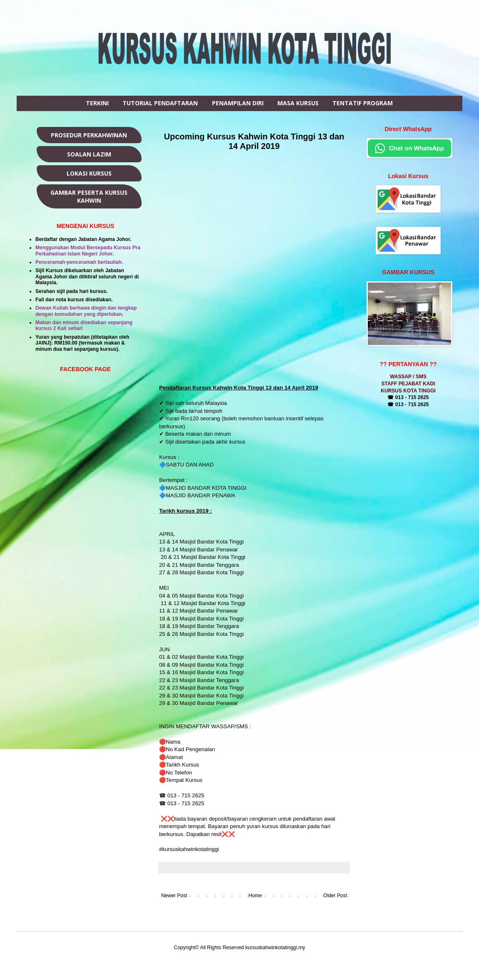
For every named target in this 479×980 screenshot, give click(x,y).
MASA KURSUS (298, 103)
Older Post (335, 896)
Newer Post (174, 896)
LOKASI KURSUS (89, 173)
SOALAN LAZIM (89, 154)
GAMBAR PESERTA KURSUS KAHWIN (89, 196)
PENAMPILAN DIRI (238, 103)
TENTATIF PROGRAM (363, 103)
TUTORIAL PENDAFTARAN (160, 103)
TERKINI (97, 103)
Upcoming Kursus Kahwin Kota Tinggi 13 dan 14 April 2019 (254, 141)
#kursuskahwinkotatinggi (190, 849)
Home (255, 896)
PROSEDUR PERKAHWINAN (89, 135)
